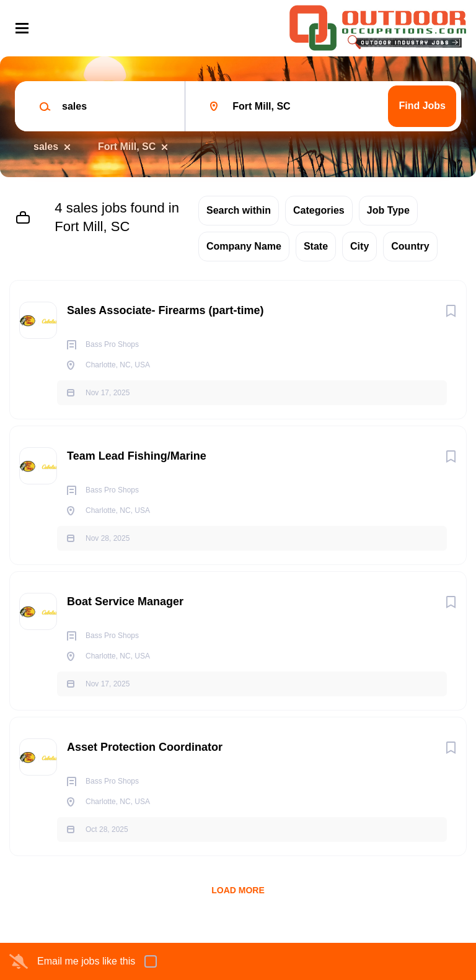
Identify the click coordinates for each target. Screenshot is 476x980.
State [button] (316, 246)
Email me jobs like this (86, 961)
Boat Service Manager (125, 602)
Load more (238, 890)
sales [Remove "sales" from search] (46, 147)
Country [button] (410, 246)
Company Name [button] (244, 246)
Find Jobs (422, 106)
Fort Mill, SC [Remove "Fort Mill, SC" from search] (127, 147)
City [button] (359, 246)
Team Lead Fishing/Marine (137, 456)
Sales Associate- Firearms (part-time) (165, 310)
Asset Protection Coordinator (145, 747)
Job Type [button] (388, 210)
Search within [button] (239, 210)
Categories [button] (319, 210)
